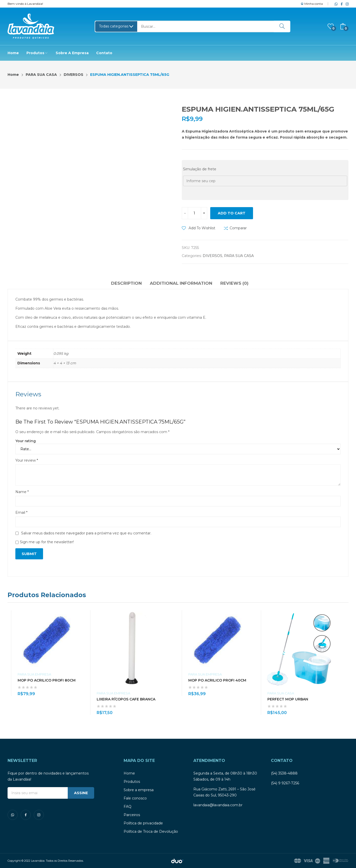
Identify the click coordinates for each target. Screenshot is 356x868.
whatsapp (335, 4)
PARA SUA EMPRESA (34, 674)
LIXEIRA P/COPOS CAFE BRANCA (126, 699)
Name (22, 492)
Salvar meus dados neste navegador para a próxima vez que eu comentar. (86, 533)
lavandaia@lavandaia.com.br (218, 805)
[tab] (126, 284)
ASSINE (81, 793)
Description (126, 283)
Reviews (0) (234, 283)
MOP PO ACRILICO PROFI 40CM (217, 680)
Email (21, 512)
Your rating (26, 441)
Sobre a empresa (139, 790)
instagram (346, 4)
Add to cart (232, 213)
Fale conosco (135, 798)
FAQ (128, 807)
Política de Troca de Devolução (151, 831)
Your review (27, 460)
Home (129, 773)
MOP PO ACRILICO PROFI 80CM (47, 680)
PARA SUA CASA (239, 256)
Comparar (238, 228)
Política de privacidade (143, 823)
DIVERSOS (212, 256)
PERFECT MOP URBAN (288, 699)
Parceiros (132, 815)
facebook (341, 4)
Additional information (181, 283)
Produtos (132, 782)
